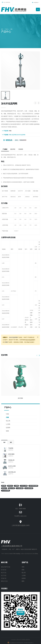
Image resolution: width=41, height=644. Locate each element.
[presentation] (37, 349)
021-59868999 (6, 2)
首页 (2, 29)
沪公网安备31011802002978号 (16, 636)
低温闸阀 (14, 128)
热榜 (4, 436)
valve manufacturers (27, 547)
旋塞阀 (8, 421)
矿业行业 (4, 563)
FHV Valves (5, 547)
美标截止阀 (11, 453)
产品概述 (5, 143)
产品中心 (7, 29)
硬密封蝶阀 (11, 448)
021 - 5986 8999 (21, 502)
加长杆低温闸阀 (21, 128)
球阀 (7, 407)
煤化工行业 (4, 575)
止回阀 (8, 418)
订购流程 (20, 143)
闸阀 (11, 29)
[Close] (38, 331)
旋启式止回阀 (12, 459)
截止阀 (8, 414)
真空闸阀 (20, 392)
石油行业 (4, 572)
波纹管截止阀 (12, 465)
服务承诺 (13, 143)
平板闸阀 (11, 442)
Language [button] (35, 2)
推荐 (11, 436)
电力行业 (4, 566)
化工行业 (4, 569)
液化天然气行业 (6, 560)
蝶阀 (7, 424)
